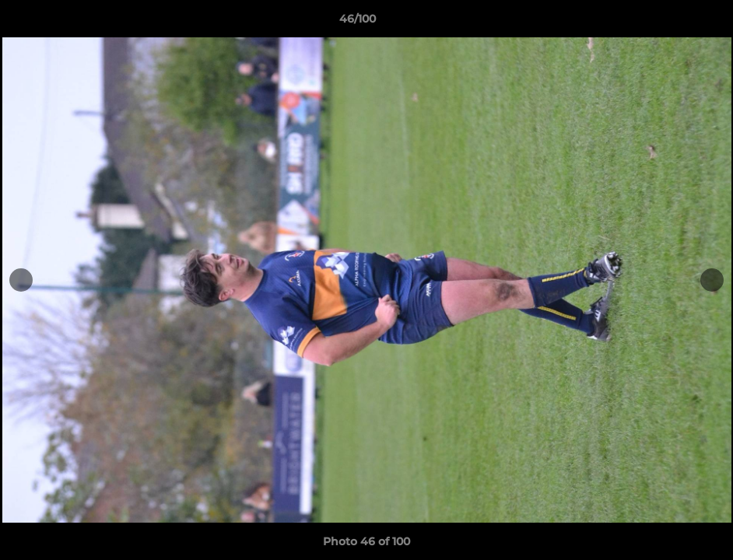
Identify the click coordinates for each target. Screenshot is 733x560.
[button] (668, 23)
